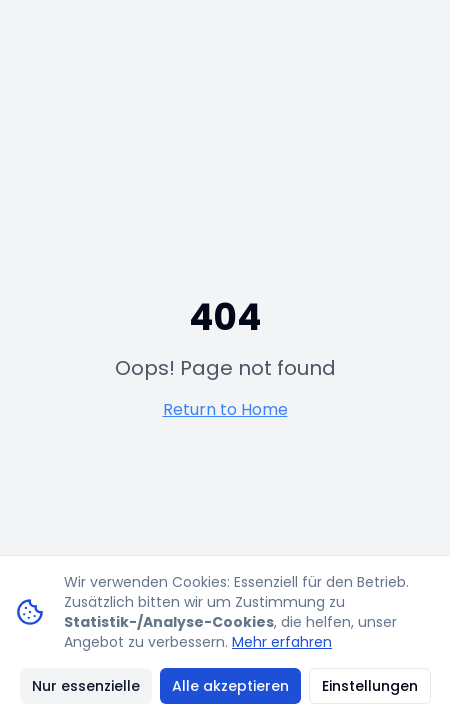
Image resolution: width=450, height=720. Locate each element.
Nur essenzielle (86, 686)
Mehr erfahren (282, 642)
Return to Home (225, 409)
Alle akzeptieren (230, 686)
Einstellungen (370, 686)
